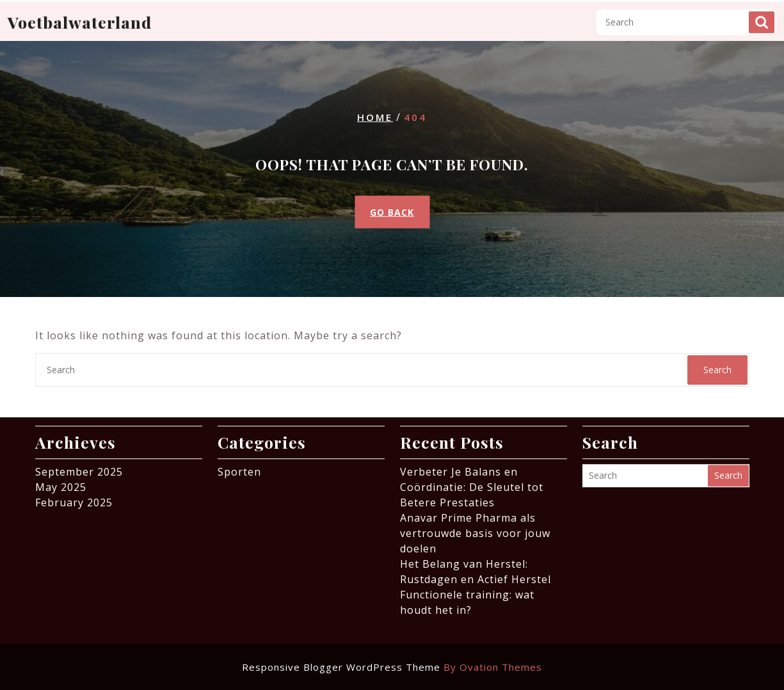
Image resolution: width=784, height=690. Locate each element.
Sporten (239, 468)
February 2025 (74, 499)
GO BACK (392, 212)
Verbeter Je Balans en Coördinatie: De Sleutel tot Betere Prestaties (472, 483)
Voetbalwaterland (80, 14)
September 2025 (79, 468)
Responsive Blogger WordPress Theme (392, 667)
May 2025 (61, 483)
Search (762, 14)
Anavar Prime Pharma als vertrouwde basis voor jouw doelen (475, 529)
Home (375, 117)
